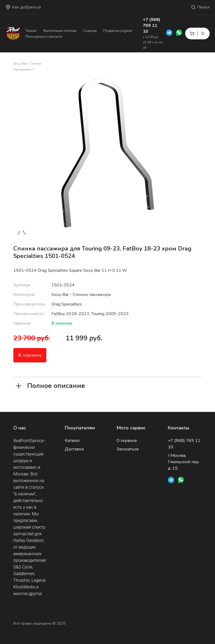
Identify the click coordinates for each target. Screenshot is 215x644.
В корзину (30, 355)
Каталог (72, 441)
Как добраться (23, 7)
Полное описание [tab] (50, 385)
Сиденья (90, 31)
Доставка (74, 449)
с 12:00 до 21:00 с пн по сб (153, 42)
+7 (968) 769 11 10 (152, 26)
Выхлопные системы (60, 31)
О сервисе (127, 441)
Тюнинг (31, 31)
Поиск (200, 7)
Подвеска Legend (117, 31)
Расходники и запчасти (44, 37)
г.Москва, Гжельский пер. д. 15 (184, 462)
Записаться (127, 449)
